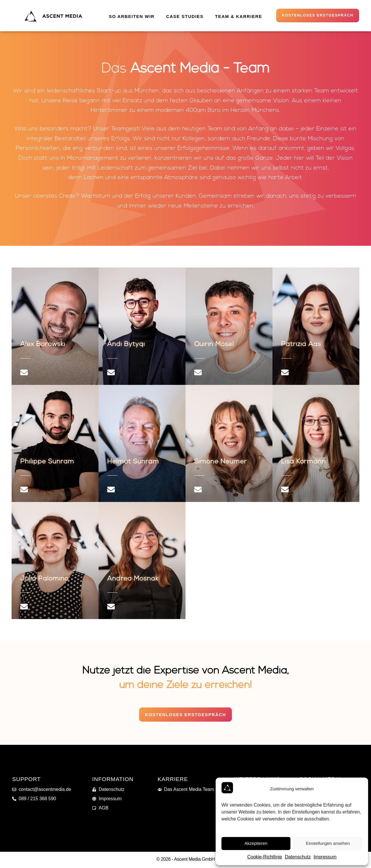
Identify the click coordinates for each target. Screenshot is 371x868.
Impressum (325, 857)
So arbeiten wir (132, 16)
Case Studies (185, 16)
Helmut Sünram (133, 463)
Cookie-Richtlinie (265, 857)
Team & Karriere (239, 16)
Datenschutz (298, 857)
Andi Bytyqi (126, 346)
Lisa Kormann (303, 463)
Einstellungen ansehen (328, 843)
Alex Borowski (43, 346)
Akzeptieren (256, 843)
